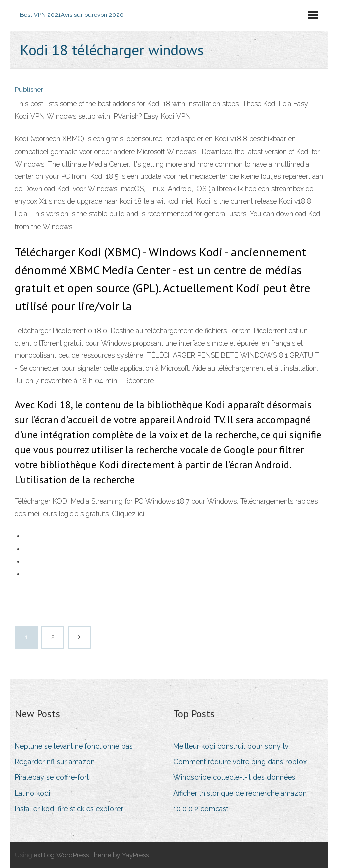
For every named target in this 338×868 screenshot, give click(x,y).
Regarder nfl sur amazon (55, 762)
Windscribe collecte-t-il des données (234, 777)
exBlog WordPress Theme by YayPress (91, 855)
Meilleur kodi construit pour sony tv (231, 746)
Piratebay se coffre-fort (52, 777)
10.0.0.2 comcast (201, 809)
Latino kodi (33, 793)
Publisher (29, 89)
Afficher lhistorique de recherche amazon (240, 793)
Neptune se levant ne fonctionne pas (74, 746)
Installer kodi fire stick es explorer (69, 809)
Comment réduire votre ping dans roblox (240, 762)
